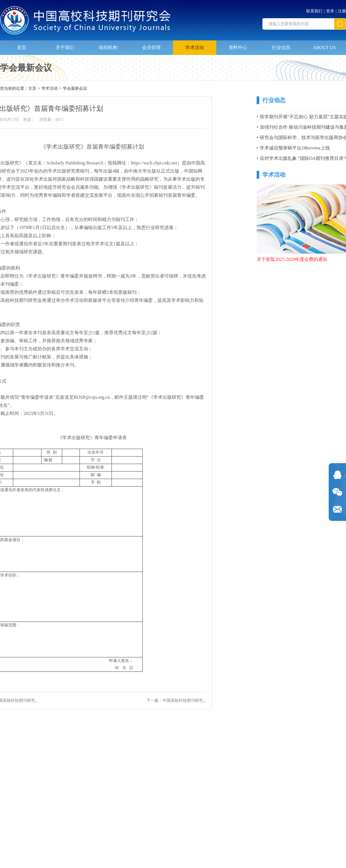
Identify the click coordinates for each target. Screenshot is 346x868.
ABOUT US (324, 45)
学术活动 (195, 45)
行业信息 (281, 45)
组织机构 (108, 45)
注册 (342, 9)
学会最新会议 (75, 89)
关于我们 (65, 45)
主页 (32, 89)
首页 (22, 45)
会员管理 (151, 45)
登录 (330, 9)
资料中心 (238, 45)
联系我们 (314, 9)
